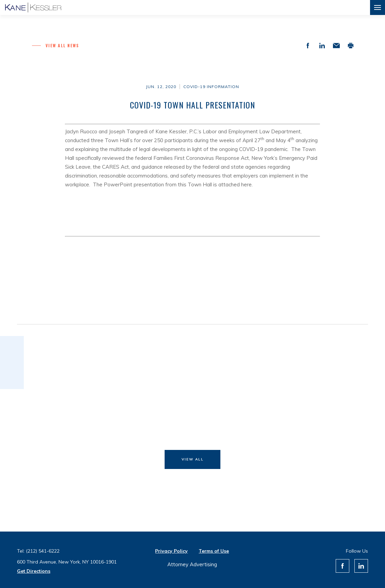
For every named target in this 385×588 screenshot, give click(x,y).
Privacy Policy (171, 551)
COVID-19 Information (211, 87)
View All (193, 459)
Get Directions (34, 571)
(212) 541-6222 (43, 551)
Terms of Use (214, 551)
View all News (62, 45)
